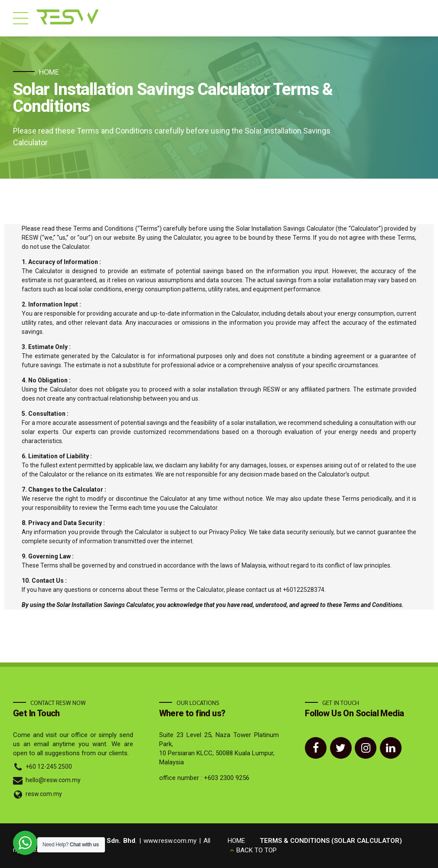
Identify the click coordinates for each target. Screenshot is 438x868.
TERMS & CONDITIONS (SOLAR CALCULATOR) (331, 841)
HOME (236, 841)
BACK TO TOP (257, 850)
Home (49, 72)
